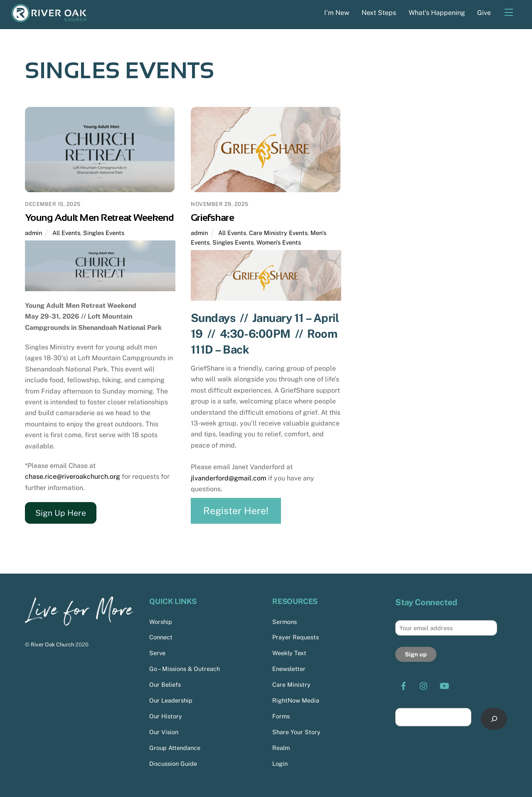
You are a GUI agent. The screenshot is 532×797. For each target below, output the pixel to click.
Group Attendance (175, 748)
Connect (161, 637)
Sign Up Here (61, 513)
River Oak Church (52, 645)
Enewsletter (289, 669)
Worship (161, 622)
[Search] (494, 719)
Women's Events (279, 242)
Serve (157, 653)
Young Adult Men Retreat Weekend (100, 217)
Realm (281, 748)
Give (484, 13)
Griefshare (212, 217)
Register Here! (236, 511)
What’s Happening (437, 13)
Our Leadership (171, 700)
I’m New (337, 13)
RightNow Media (296, 700)
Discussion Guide (173, 764)
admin (33, 233)
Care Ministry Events (278, 233)
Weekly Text (289, 653)
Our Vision (164, 732)
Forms (281, 716)
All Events (66, 233)
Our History (166, 716)
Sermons (284, 622)
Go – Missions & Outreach (185, 669)
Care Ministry (291, 684)
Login (280, 764)
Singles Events (104, 233)
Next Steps (379, 13)
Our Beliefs (165, 684)
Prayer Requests (296, 637)
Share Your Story (296, 732)
